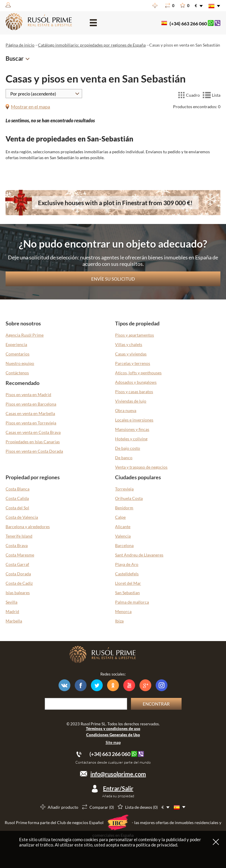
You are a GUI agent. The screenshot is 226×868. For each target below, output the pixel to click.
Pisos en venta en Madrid (28, 395)
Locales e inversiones (134, 420)
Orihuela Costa (129, 498)
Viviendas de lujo (131, 401)
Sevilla (11, 602)
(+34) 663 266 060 (188, 23)
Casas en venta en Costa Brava (33, 432)
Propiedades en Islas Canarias (33, 442)
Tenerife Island (19, 536)
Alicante (123, 527)
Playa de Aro (127, 564)
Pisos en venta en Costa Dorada (34, 451)
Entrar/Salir (118, 788)
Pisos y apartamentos (134, 335)
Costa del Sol (17, 508)
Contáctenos (17, 373)
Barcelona (124, 545)
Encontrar (156, 704)
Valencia (123, 536)
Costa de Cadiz (19, 583)
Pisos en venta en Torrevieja (31, 423)
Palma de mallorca (132, 602)
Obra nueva (126, 410)
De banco (124, 458)
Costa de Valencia (22, 517)
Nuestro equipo (20, 363)
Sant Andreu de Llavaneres (139, 555)
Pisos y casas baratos (134, 392)
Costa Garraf (17, 564)
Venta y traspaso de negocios (141, 467)
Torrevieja (124, 489)
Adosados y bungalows (136, 382)
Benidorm (124, 508)
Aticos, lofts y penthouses (138, 373)
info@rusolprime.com (118, 774)
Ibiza (119, 621)
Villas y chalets (129, 344)
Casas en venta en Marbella (30, 413)
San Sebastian (127, 593)
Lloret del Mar (128, 583)
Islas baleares (18, 593)
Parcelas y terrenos (133, 363)
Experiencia (16, 344)
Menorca (123, 611)
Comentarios (18, 354)
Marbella (14, 621)
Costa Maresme (20, 555)
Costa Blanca (18, 489)
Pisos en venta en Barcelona (31, 404)
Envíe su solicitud (113, 279)
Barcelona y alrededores (28, 527)
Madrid (12, 611)
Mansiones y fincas (132, 429)
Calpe (120, 517)
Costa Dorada (18, 574)
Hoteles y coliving (131, 439)
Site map (113, 742)
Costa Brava (17, 545)
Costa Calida (17, 498)
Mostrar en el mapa (30, 107)
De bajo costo (128, 448)
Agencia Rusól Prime (25, 335)
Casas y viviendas (131, 354)
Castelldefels (127, 574)
